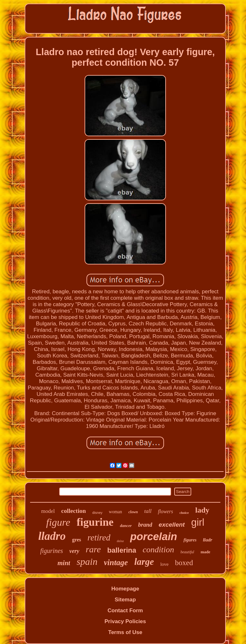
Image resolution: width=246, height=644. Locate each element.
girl (198, 522)
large (144, 562)
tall (148, 511)
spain (87, 561)
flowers (165, 511)
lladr (207, 540)
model (48, 511)
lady (202, 510)
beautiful (187, 552)
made (205, 552)
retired (99, 538)
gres (77, 540)
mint (64, 563)
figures (190, 540)
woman (115, 512)
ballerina (122, 550)
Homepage (125, 589)
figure (58, 522)
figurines (51, 551)
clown (133, 512)
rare (93, 549)
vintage (116, 562)
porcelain (154, 536)
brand (145, 525)
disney (97, 513)
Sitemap (125, 600)
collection (74, 511)
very (74, 551)
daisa (120, 541)
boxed (184, 563)
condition (158, 550)
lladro (52, 536)
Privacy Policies (125, 621)
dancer (126, 526)
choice (184, 513)
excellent (172, 525)
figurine (95, 522)
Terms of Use (125, 632)
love (164, 564)
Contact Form (125, 611)
